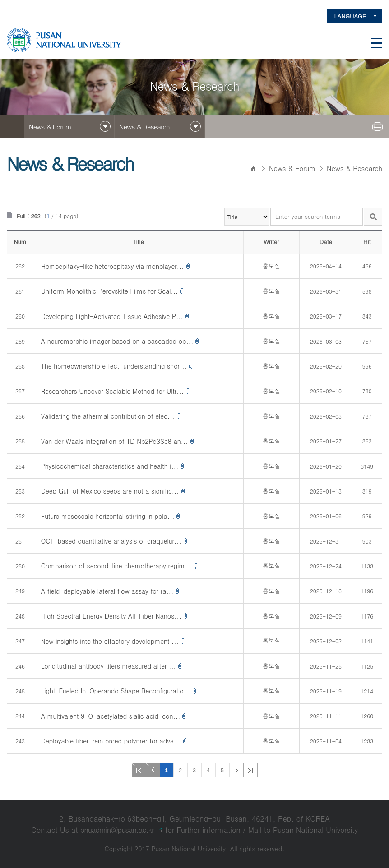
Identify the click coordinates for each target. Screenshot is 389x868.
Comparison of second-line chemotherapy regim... (116, 566)
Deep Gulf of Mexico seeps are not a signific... (110, 491)
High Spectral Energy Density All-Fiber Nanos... (111, 616)
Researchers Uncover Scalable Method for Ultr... (112, 391)
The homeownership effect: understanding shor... (114, 366)
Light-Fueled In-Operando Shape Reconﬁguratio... (116, 691)
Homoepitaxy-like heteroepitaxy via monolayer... (113, 266)
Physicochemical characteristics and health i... (110, 466)
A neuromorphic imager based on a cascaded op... (117, 341)
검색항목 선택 (225, 208)
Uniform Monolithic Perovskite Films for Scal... (110, 291)
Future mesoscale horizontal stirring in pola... (108, 516)
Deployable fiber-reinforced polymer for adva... (111, 741)
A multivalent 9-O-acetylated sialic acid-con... (111, 716)
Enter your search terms (271, 208)
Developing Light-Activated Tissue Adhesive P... (112, 316)
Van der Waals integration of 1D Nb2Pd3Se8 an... (115, 441)
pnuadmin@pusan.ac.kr (117, 830)
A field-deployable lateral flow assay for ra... (107, 591)
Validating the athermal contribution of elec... (108, 416)
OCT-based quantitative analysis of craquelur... (111, 541)
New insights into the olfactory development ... (110, 641)
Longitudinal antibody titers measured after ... (109, 666)
